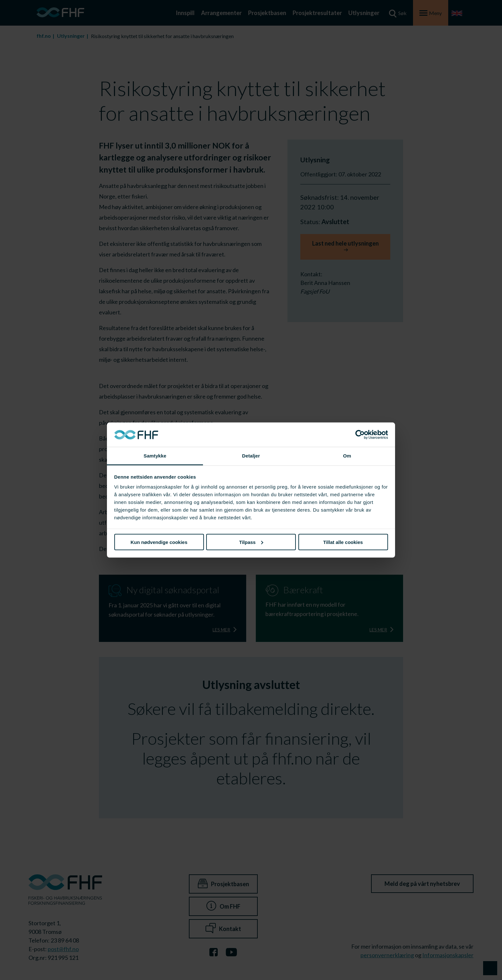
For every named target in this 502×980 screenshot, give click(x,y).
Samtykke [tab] (155, 456)
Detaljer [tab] (251, 456)
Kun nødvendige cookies (159, 542)
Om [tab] (347, 456)
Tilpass (251, 542)
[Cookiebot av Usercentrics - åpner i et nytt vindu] (360, 435)
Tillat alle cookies (343, 542)
